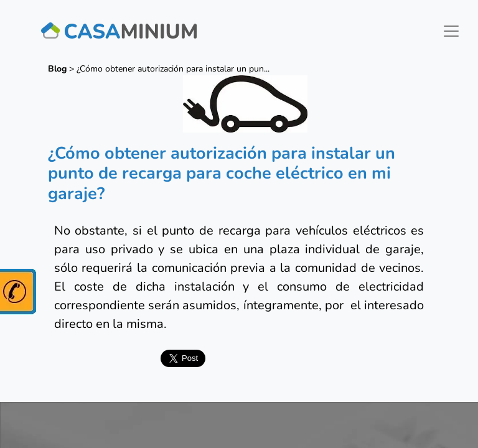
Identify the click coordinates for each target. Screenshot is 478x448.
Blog (57, 69)
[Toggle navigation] (451, 31)
